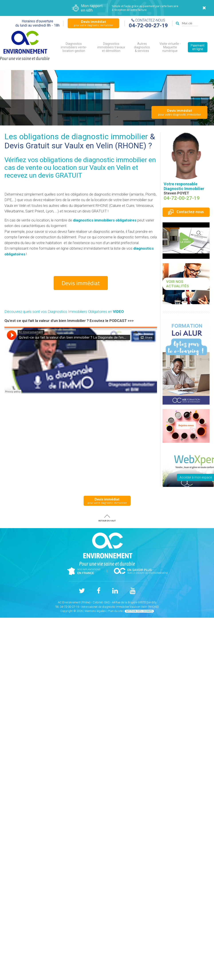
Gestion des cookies (139, 611)
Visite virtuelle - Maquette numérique (170, 47)
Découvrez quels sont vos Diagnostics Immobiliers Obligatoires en (64, 312)
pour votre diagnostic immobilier (93, 23)
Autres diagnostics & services (142, 47)
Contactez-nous (186, 212)
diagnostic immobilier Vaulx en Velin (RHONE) (130, 607)
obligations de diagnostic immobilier (93, 160)
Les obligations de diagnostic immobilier (76, 137)
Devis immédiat (81, 283)
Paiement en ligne (198, 47)
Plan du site (115, 611)
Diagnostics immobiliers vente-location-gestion (74, 47)
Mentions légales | (96, 611)
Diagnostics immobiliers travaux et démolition (111, 47)
